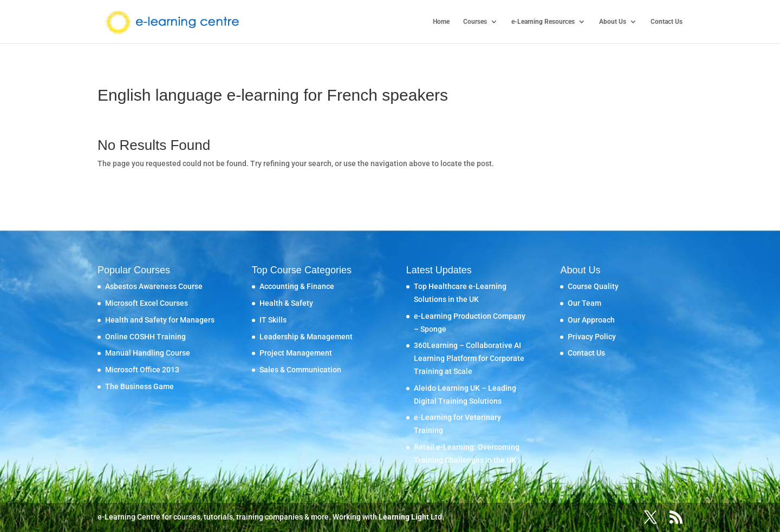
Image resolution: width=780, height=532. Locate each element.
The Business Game (139, 386)
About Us (613, 22)
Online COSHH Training (145, 337)
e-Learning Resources (543, 22)
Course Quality (593, 286)
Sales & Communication (300, 370)
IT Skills (273, 320)
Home (441, 22)
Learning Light (404, 517)
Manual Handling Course (148, 353)
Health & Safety (286, 303)
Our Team (584, 303)
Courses (475, 22)
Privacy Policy (592, 337)
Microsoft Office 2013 (142, 370)
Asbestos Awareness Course (154, 286)
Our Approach (591, 320)
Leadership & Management (306, 337)
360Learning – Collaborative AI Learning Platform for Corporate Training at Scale (469, 358)
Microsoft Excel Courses (147, 303)
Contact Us (667, 22)
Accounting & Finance (297, 286)
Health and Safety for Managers (160, 320)
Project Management (296, 353)
